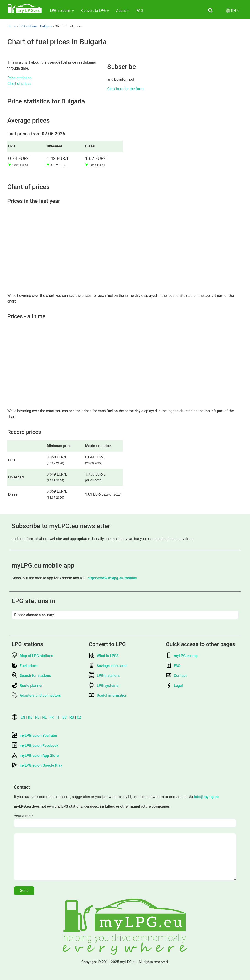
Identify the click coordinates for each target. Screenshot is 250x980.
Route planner (27, 686)
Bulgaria (46, 26)
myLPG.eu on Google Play (37, 765)
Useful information (108, 695)
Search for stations (31, 676)
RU (72, 717)
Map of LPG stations (32, 656)
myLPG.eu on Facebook (35, 746)
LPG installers (104, 676)
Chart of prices (19, 84)
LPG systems (103, 686)
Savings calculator (108, 666)
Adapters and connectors (36, 695)
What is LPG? (104, 656)
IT (58, 717)
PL (37, 717)
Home (12, 26)
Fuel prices (25, 666)
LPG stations (28, 26)
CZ (79, 717)
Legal (174, 686)
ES (65, 717)
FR (52, 717)
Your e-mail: (24, 816)
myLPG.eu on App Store (35, 756)
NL (44, 717)
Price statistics (19, 78)
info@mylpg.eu (206, 797)
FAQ (140, 11)
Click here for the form (125, 89)
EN (23, 717)
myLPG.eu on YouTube (34, 736)
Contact (176, 676)
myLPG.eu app (182, 656)
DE (30, 717)
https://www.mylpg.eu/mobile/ (112, 578)
